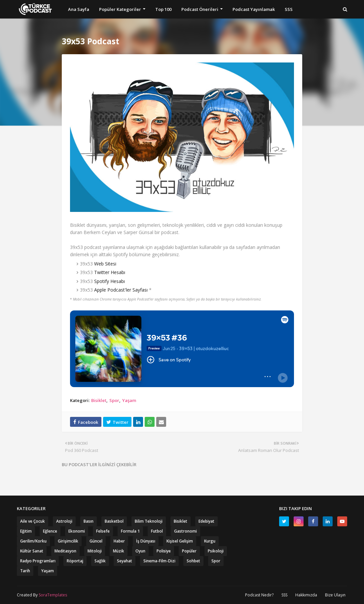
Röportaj (75, 561)
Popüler (189, 551)
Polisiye (164, 551)
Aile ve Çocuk (33, 521)
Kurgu (210, 541)
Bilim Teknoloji (149, 521)
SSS (284, 595)
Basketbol (114, 521)
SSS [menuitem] (289, 9)
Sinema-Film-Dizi (159, 561)
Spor (114, 400)
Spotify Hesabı (109, 281)
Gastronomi (185, 531)
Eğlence (50, 531)
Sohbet (193, 561)
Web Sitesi (105, 264)
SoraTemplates (53, 595)
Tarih (25, 571)
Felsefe (103, 531)
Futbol (157, 531)
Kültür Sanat (32, 551)
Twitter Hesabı (110, 272)
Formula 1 (130, 531)
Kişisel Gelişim (180, 541)
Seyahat (125, 561)
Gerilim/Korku (33, 541)
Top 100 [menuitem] (163, 9)
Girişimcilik (68, 541)
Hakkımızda (306, 595)
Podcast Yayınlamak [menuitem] (254, 9)
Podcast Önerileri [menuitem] (200, 9)
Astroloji (64, 521)
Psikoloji (216, 551)
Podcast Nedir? (259, 595)
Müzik (119, 551)
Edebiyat (206, 521)
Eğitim (26, 531)
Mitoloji (95, 551)
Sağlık (100, 561)
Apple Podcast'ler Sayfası (121, 290)
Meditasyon (65, 551)
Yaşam (129, 400)
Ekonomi (77, 531)
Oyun (140, 551)
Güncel (96, 541)
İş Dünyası (146, 541)
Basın (89, 521)
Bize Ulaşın (335, 595)
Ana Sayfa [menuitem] (79, 9)
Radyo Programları (38, 561)
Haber (119, 541)
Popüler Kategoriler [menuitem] (120, 9)
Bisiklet (99, 400)
